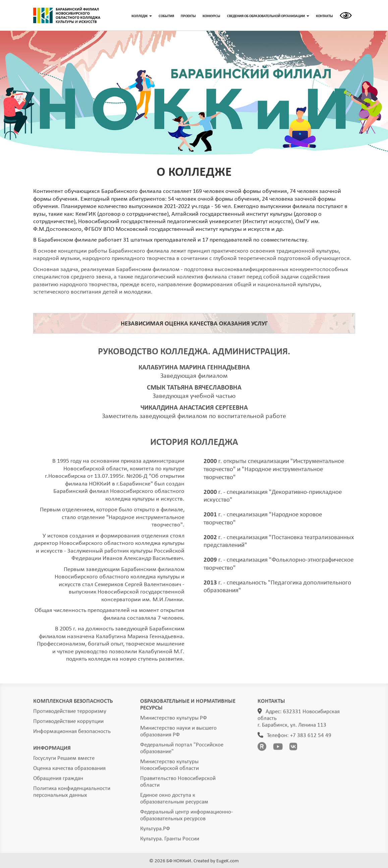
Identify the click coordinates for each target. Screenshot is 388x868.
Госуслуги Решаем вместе (64, 760)
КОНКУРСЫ (211, 16)
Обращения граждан (58, 781)
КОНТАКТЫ (324, 16)
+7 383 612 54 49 (311, 738)
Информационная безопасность (72, 734)
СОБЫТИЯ (166, 16)
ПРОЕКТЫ (188, 16)
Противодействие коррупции (68, 724)
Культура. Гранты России (170, 841)
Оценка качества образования (69, 771)
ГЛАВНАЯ (67, 15)
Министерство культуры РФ (174, 720)
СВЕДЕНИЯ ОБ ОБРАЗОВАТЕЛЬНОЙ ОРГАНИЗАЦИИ (268, 16)
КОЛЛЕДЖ (142, 16)
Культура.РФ (155, 831)
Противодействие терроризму (70, 713)
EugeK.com (228, 861)
